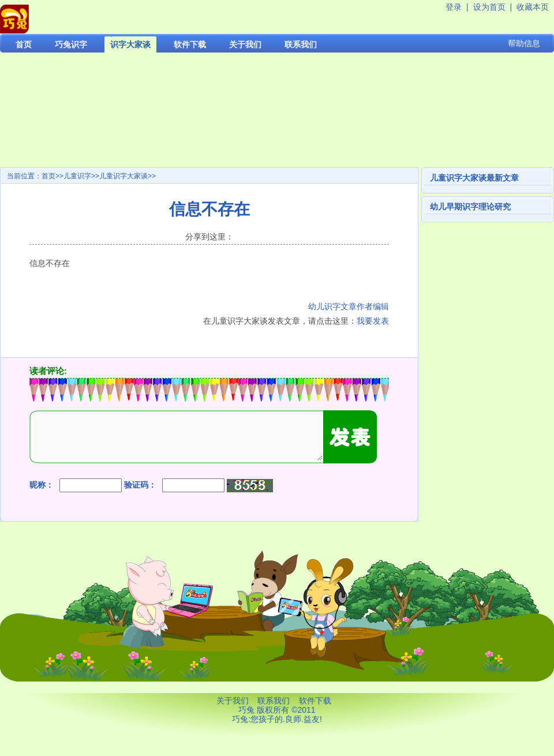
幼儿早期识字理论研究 (470, 207)
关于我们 (245, 44)
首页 (24, 44)
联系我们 (301, 44)
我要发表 (373, 321)
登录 (454, 7)
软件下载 (190, 44)
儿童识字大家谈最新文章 (474, 178)
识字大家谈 (130, 44)
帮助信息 (524, 43)
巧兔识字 (71, 44)
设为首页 (489, 7)
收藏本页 (533, 7)
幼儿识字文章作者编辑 (349, 306)
